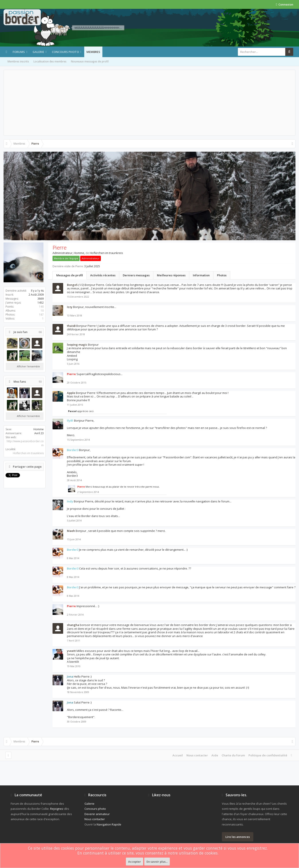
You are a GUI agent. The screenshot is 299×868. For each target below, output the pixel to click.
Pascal (72, 411)
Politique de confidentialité (268, 755)
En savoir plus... (157, 862)
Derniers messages (136, 275)
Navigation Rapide (109, 824)
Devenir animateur (97, 814)
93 (40, 382)
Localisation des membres (50, 61)
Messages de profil (70, 275)
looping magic (77, 345)
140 (41, 307)
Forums (19, 52)
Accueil (178, 755)
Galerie (38, 52)
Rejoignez (57, 809)
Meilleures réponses (171, 275)
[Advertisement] (150, 103)
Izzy (70, 307)
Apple (71, 393)
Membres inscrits (18, 61)
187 (41, 315)
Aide (215, 755)
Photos (222, 275)
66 (40, 332)
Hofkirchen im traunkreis (28, 453)
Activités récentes (103, 275)
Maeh (71, 531)
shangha (73, 625)
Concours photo (65, 52)
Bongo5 (72, 285)
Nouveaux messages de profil (90, 61)
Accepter (135, 862)
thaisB (71, 326)
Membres (93, 52)
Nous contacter (197, 755)
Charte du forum (233, 755)
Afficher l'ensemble (28, 366)
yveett (71, 651)
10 (42, 311)
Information (201, 275)
